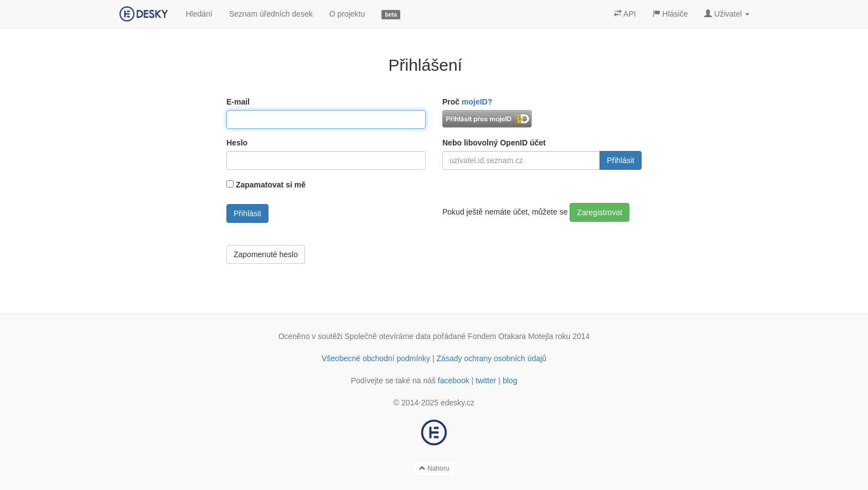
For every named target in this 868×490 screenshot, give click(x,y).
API (625, 14)
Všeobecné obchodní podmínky (376, 358)
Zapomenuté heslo (266, 254)
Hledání (199, 14)
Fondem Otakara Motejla (510, 336)
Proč (467, 102)
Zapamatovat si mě (271, 185)
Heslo (237, 143)
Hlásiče (670, 14)
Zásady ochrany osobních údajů (492, 358)
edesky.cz (458, 403)
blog (510, 380)
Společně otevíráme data (388, 336)
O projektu (347, 14)
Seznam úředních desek (271, 14)
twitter (486, 380)
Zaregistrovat (600, 212)
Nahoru (434, 468)
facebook (454, 380)
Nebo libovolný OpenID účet (494, 143)
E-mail (238, 102)
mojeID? (477, 102)
